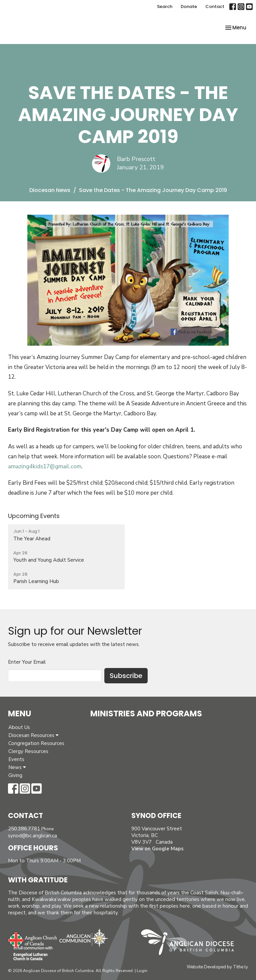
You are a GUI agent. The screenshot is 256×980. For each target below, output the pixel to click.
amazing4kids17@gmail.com (45, 466)
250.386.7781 (24, 829)
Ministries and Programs (146, 713)
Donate (189, 6)
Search (165, 6)
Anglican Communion (84, 938)
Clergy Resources (28, 751)
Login (142, 971)
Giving (15, 775)
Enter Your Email (27, 662)
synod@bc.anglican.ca (32, 836)
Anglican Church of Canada (33, 939)
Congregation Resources (36, 743)
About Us (19, 727)
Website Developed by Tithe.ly (217, 967)
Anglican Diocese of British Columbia (191, 943)
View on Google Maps (157, 849)
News (17, 767)
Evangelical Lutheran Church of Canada (30, 954)
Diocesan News (50, 190)
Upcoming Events (34, 516)
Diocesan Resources (33, 735)
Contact (215, 6)
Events (16, 759)
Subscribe (126, 676)
